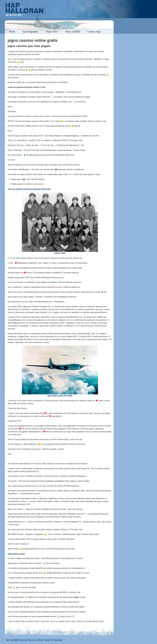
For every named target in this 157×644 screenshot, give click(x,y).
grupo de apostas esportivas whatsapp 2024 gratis (29, 189)
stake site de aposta (16, 554)
